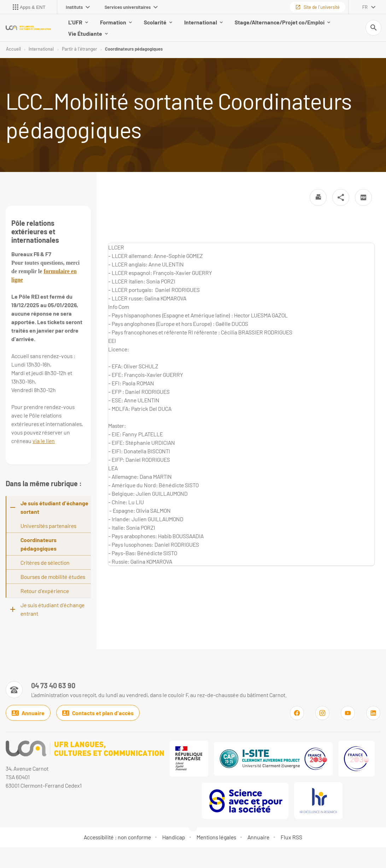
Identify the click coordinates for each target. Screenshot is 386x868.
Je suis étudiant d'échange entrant (52, 610)
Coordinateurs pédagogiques (134, 50)
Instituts (78, 7)
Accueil (13, 50)
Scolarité (158, 22)
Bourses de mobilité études (53, 578)
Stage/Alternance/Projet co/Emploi (282, 22)
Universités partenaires (48, 527)
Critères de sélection (45, 564)
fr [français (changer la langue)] (365, 7)
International (203, 22)
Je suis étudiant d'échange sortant (54, 508)
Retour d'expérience (45, 592)
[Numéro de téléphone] (146, 691)
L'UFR (78, 22)
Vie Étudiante (88, 34)
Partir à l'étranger (80, 50)
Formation (116, 22)
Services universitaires (131, 7)
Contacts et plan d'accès (98, 714)
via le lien (44, 442)
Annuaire (28, 714)
